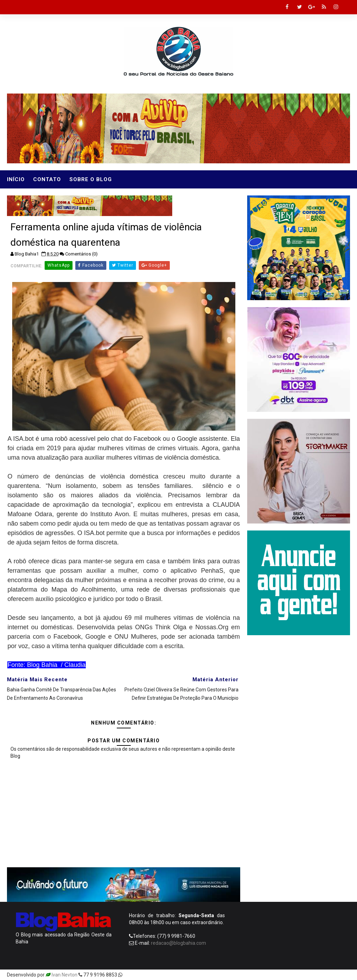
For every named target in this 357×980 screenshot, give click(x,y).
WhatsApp (59, 265)
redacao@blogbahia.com (178, 943)
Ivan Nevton (64, 975)
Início (16, 179)
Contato (47, 179)
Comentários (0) (81, 254)
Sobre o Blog (91, 179)
